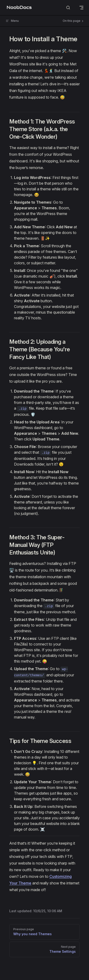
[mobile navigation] (81, 8)
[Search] (68, 8)
